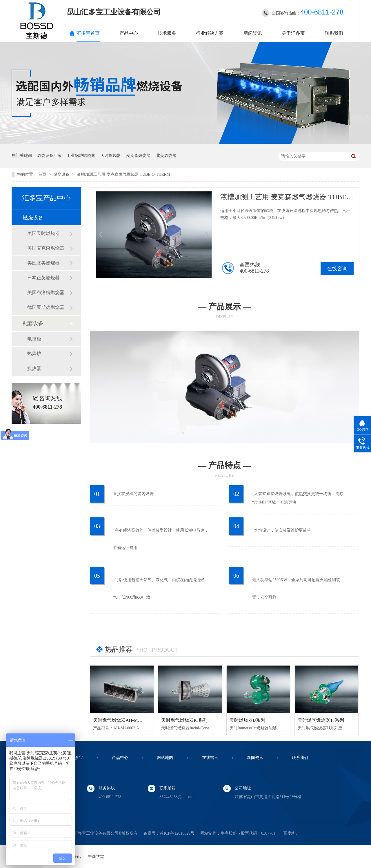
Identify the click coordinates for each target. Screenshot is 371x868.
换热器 (34, 368)
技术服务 (167, 33)
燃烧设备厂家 (49, 156)
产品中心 (129, 33)
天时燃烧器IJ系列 (248, 720)
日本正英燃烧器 (43, 278)
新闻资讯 (253, 33)
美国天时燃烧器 (43, 233)
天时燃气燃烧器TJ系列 (321, 720)
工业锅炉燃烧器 (81, 156)
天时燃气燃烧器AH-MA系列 (122, 720)
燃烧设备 (62, 174)
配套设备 (33, 323)
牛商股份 (229, 833)
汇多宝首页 (88, 33)
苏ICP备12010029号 (177, 833)
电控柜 (34, 339)
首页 (43, 174)
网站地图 (165, 758)
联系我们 (334, 33)
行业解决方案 (210, 33)
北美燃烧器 (166, 156)
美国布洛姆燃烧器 (46, 292)
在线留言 (210, 758)
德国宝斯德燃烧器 (46, 307)
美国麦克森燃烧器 (46, 248)
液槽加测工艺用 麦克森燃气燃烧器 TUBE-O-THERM (123, 174)
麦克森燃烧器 (138, 156)
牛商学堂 (96, 857)
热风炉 (34, 354)
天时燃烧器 (111, 156)
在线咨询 (337, 269)
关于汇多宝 (293, 33)
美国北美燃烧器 (43, 263)
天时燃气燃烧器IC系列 (184, 720)
